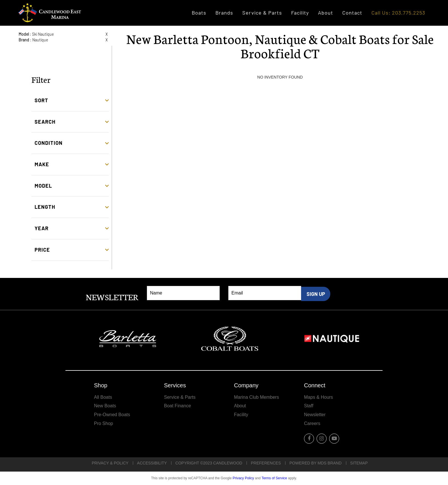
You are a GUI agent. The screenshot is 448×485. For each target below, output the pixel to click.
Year (42, 228)
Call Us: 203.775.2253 (398, 13)
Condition (49, 143)
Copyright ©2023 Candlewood (209, 463)
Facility (300, 13)
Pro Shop (104, 423)
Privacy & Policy (110, 463)
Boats (199, 13)
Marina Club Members (256, 397)
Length (45, 207)
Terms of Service (274, 478)
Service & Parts (262, 13)
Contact (352, 13)
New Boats (105, 406)
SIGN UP (316, 294)
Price (42, 250)
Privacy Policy (243, 478)
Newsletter (315, 415)
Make (42, 164)
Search (45, 122)
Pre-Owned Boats (112, 415)
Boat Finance (177, 406)
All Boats (103, 397)
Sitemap (359, 463)
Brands (224, 13)
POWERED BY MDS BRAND (316, 463)
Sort (41, 100)
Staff (309, 406)
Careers (312, 423)
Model (43, 186)
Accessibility (152, 463)
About (326, 13)
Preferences (266, 463)
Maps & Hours (318, 397)
